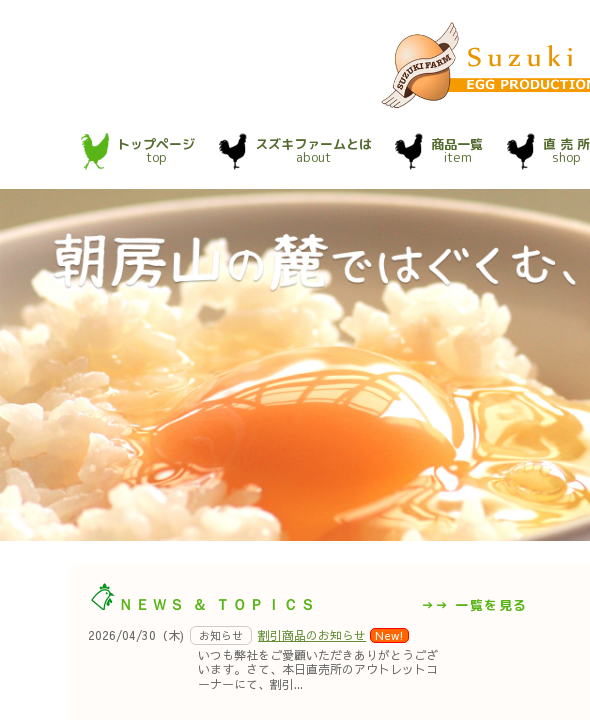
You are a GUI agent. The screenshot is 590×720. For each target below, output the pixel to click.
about (313, 150)
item (457, 150)
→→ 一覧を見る (474, 605)
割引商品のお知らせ (312, 635)
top (156, 150)
